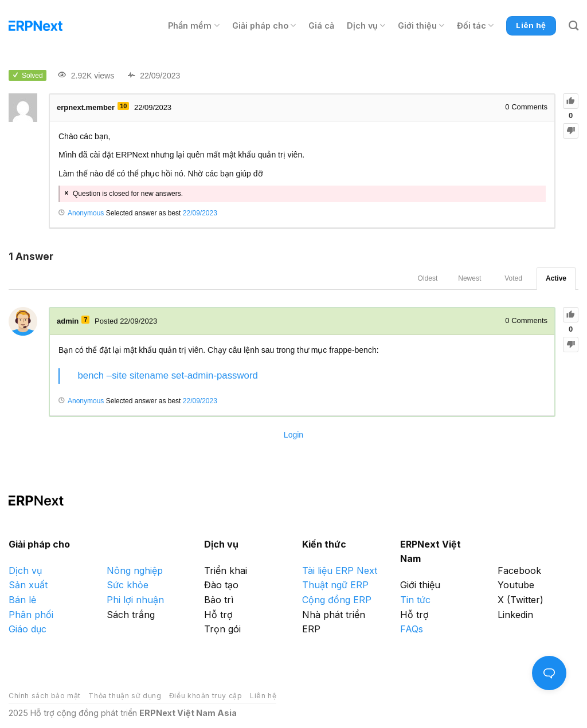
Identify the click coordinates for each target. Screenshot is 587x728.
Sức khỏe (128, 585)
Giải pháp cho (264, 25)
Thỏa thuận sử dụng (125, 696)
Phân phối (31, 615)
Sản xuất (28, 585)
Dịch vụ (366, 25)
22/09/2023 (200, 213)
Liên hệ (263, 696)
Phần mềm (193, 25)
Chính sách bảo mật (45, 696)
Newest (469, 278)
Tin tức (415, 600)
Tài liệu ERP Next (340, 570)
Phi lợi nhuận (135, 600)
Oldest (428, 278)
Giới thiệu (421, 25)
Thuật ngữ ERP (335, 585)
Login (293, 435)
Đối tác (475, 25)
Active (556, 278)
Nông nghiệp (135, 570)
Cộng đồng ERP (337, 600)
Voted (513, 278)
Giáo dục (28, 629)
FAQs (412, 629)
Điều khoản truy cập (206, 696)
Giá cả (321, 25)
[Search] (574, 26)
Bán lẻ (22, 600)
